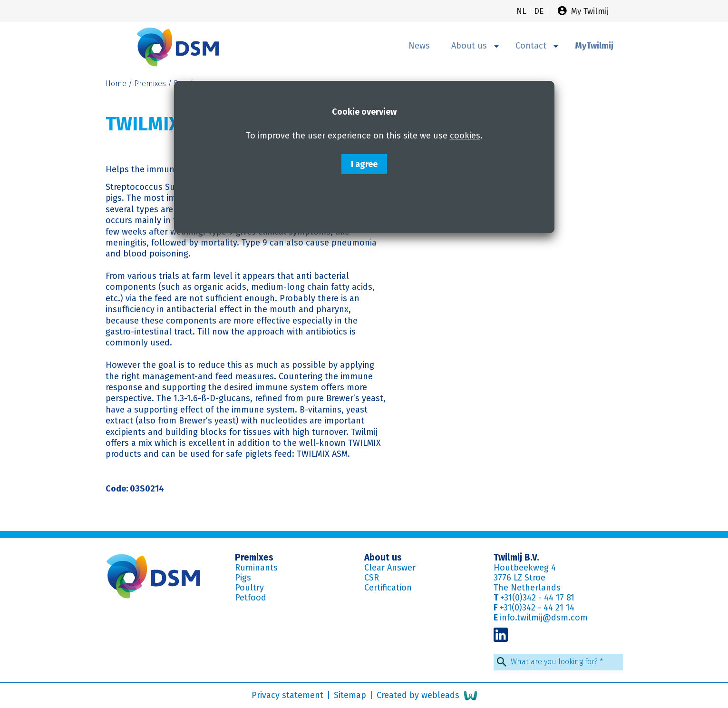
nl (523, 11)
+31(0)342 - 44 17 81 (537, 598)
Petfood (251, 598)
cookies (465, 136)
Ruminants (256, 568)
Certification (388, 588)
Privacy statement (289, 695)
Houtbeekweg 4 (525, 568)
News (419, 46)
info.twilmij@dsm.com (544, 618)
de (540, 11)
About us (475, 46)
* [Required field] (601, 662)
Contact (537, 46)
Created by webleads (427, 696)
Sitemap (351, 695)
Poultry (249, 588)
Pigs (243, 578)
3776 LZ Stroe (519, 578)
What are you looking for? (557, 662)
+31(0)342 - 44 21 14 (537, 608)
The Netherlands (527, 588)
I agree (364, 164)
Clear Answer (390, 568)
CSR (372, 578)
